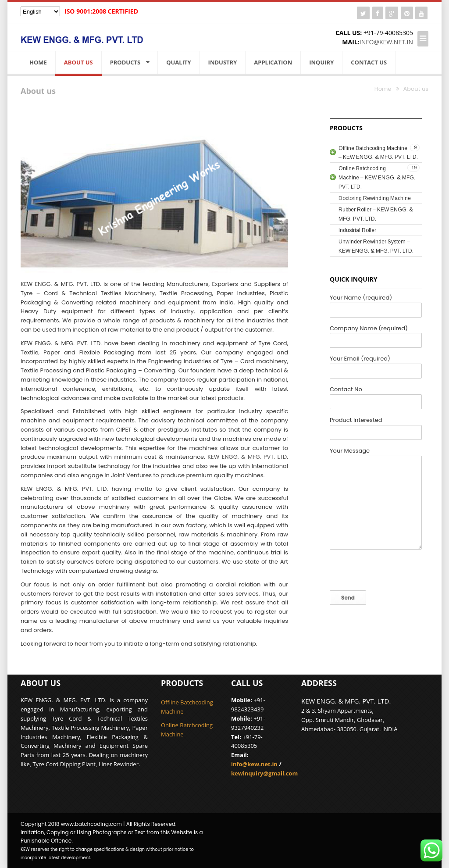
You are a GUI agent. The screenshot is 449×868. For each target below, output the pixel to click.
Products (125, 62)
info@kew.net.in (386, 42)
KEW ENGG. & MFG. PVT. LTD (247, 457)
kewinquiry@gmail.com (264, 773)
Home (38, 62)
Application (273, 62)
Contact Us (369, 62)
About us (78, 62)
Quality (178, 62)
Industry (223, 62)
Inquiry (321, 62)
